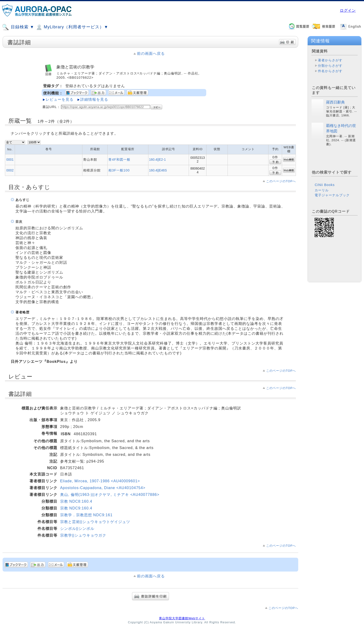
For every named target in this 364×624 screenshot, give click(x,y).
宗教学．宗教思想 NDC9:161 (86, 515)
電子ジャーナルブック (332, 195)
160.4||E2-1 (157, 160)
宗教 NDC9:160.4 (76, 508)
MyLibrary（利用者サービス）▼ (72, 27)
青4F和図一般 (119, 160)
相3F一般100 (119, 170)
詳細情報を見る (94, 99)
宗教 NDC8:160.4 (76, 501)
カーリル (322, 190)
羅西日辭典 (335, 102)
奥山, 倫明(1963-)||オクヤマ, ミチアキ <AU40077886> (110, 495)
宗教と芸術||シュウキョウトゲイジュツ (95, 522)
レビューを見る (60, 99)
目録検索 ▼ (18, 27)
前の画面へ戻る (151, 54)
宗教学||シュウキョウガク (83, 535)
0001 (10, 160)
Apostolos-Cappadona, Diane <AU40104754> (103, 488)
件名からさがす (330, 71)
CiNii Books (325, 185)
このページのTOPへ (281, 181)
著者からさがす (330, 60)
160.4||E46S (158, 170)
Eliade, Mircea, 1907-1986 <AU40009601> (100, 481)
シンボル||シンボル (77, 529)
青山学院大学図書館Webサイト (182, 618)
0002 (10, 170)
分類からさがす (330, 66)
